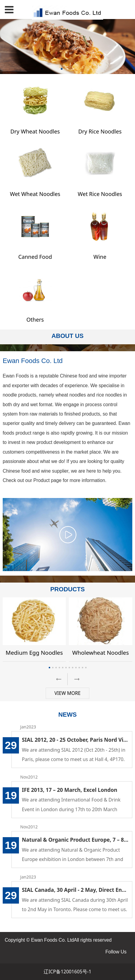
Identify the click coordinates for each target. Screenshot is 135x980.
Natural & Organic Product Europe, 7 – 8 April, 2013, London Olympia (75, 840)
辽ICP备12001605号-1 (67, 972)
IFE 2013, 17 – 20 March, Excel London (70, 790)
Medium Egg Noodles (34, 653)
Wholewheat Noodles (100, 653)
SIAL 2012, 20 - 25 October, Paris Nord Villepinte (75, 740)
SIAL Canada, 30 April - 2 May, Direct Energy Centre (75, 890)
